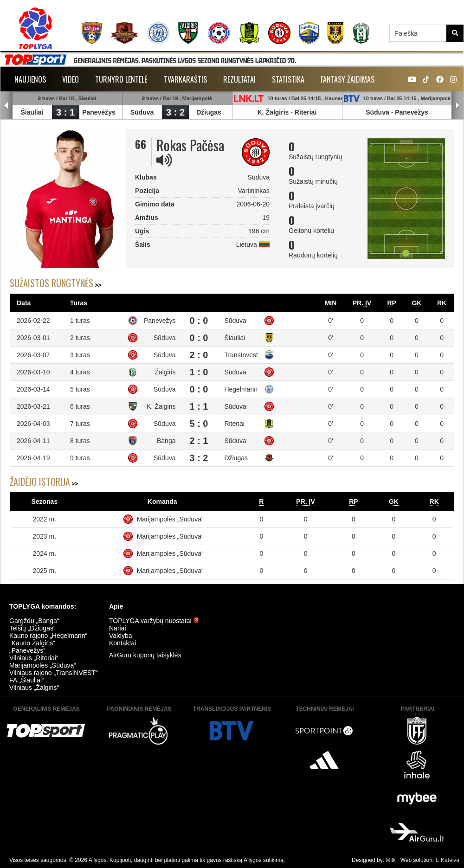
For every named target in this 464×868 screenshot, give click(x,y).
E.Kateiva (448, 860)
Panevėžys (99, 112)
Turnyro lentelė (121, 79)
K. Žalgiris (273, 112)
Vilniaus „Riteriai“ (34, 658)
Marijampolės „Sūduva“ (170, 519)
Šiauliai (32, 112)
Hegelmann (241, 389)
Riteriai (306, 112)
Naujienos (30, 79)
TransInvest (241, 355)
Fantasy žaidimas (348, 79)
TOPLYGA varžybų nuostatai (154, 621)
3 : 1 (65, 112)
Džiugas (209, 112)
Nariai (118, 628)
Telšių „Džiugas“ (32, 628)
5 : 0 (199, 424)
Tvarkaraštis (185, 79)
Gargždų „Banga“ (34, 621)
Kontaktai (122, 643)
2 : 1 (199, 441)
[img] (164, 160)
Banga (166, 441)
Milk (390, 860)
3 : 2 (175, 112)
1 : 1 (199, 406)
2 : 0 (199, 355)
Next (458, 106)
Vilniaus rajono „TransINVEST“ (54, 673)
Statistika (288, 79)
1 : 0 (199, 372)
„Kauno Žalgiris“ (32, 643)
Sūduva (142, 112)
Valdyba (121, 636)
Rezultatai (239, 79)
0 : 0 (199, 321)
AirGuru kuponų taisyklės (145, 655)
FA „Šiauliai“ (27, 680)
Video (71, 79)
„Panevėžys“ (27, 650)
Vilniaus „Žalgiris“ (34, 688)
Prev (6, 106)
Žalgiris (165, 372)
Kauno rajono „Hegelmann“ (48, 636)
